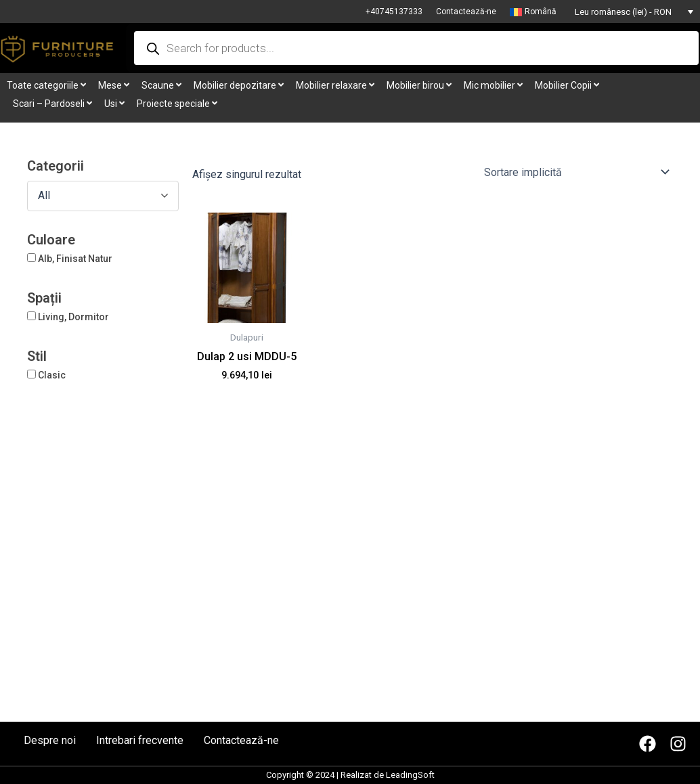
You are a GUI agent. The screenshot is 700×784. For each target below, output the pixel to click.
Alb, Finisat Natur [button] (75, 259)
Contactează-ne (466, 12)
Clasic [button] (52, 375)
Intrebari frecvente (140, 741)
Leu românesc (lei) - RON (623, 12)
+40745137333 (394, 12)
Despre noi (50, 741)
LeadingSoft (410, 775)
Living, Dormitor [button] (73, 317)
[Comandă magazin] (576, 172)
